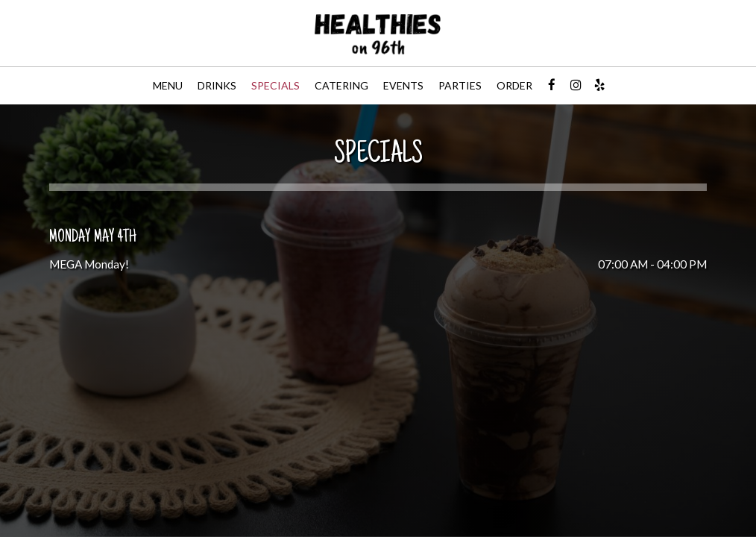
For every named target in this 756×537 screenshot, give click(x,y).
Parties (460, 85)
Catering (341, 85)
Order (514, 85)
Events (403, 85)
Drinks (217, 85)
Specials (275, 85)
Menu (168, 85)
